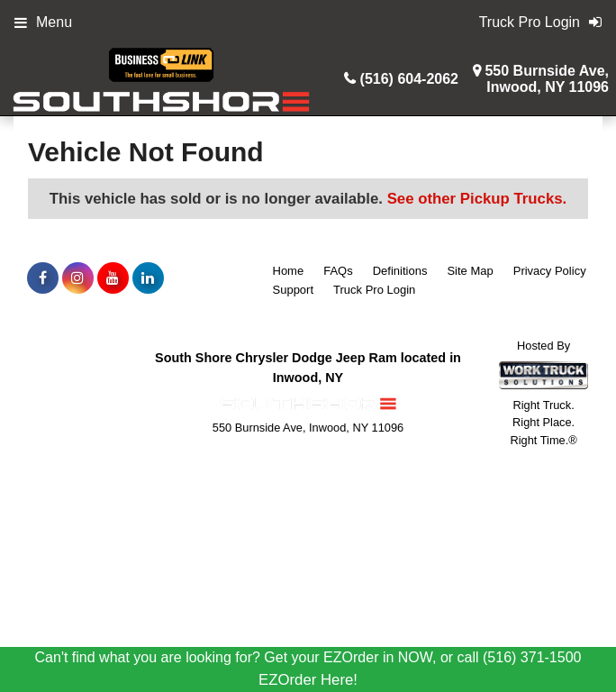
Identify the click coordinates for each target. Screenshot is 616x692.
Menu (43, 22)
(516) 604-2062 (409, 79)
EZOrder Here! (308, 680)
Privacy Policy (550, 271)
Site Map (470, 271)
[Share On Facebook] (43, 278)
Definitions (400, 271)
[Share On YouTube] (113, 278)
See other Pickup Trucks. (477, 199)
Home (289, 271)
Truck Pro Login (374, 290)
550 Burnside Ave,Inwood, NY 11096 (547, 79)
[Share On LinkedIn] (148, 278)
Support (294, 290)
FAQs (338, 271)
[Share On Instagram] (78, 278)
